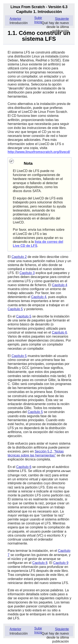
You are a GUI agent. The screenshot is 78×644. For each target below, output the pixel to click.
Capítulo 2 (19, 257)
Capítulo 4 (60, 285)
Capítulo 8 (40, 563)
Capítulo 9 (61, 563)
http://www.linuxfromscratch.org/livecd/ (39, 152)
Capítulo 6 (59, 332)
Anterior (15, 19)
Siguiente (62, 19)
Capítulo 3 (27, 273)
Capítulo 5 (15, 309)
